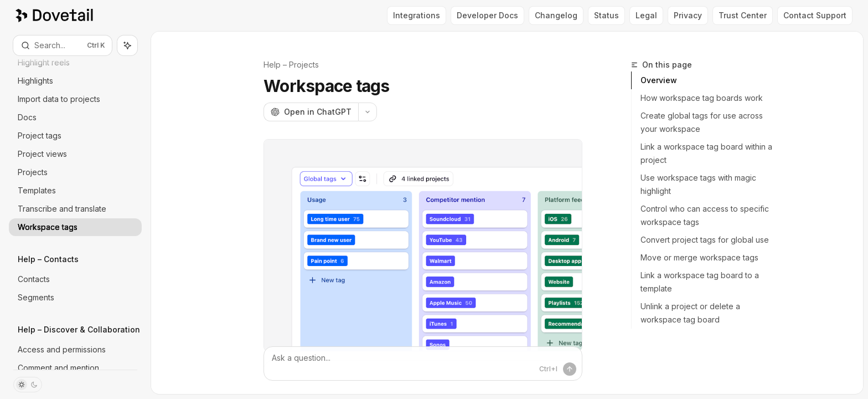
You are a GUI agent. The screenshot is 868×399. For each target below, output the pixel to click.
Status (606, 15)
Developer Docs (487, 15)
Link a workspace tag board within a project (706, 153)
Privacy (688, 15)
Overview (659, 80)
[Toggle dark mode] (28, 385)
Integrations (417, 15)
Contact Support (815, 15)
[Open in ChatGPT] (311, 112)
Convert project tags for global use (705, 240)
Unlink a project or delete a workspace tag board (690, 313)
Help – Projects (291, 65)
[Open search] (63, 45)
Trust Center (743, 15)
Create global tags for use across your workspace (702, 122)
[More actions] (368, 112)
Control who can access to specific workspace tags (705, 215)
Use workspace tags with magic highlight (698, 184)
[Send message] (570, 369)
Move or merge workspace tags (699, 257)
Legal (646, 15)
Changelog (556, 15)
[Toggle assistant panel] (127, 45)
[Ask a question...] (423, 364)
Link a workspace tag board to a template (700, 282)
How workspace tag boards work (702, 98)
